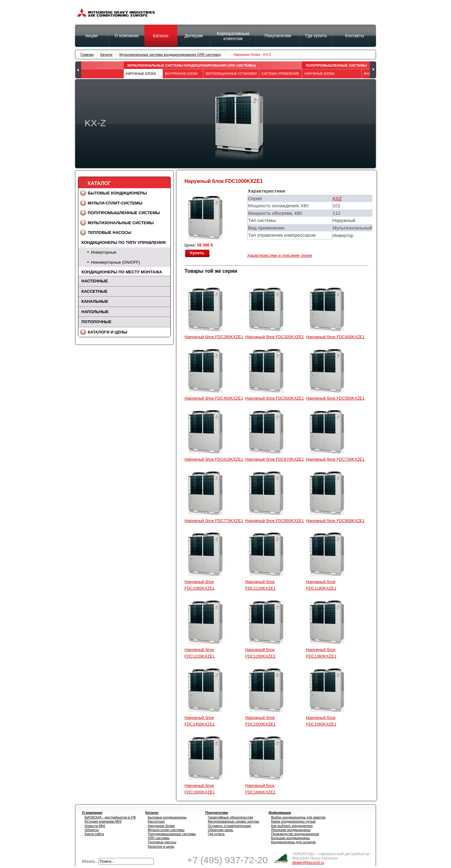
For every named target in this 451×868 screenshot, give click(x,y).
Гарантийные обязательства (230, 817)
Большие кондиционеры (290, 838)
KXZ (337, 198)
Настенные (95, 281)
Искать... (90, 861)
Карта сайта (94, 834)
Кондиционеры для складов (293, 842)
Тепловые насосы (109, 232)
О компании (126, 36)
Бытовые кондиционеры (117, 193)
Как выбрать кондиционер (292, 826)
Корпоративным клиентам (233, 36)
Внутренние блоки (181, 74)
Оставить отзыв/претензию (229, 826)
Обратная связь (220, 830)
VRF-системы (159, 838)
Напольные (95, 312)
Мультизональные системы (121, 223)
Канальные (95, 301)
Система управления (280, 74)
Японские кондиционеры (291, 830)
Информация (280, 813)
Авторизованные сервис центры (233, 821)
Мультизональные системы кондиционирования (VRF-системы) (170, 54)
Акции (91, 36)
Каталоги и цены (107, 332)
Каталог (161, 36)
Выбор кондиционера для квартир (298, 817)
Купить (197, 253)
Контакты (355, 36)
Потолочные (96, 322)
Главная (87, 54)
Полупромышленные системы (336, 65)
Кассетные (94, 291)
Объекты (92, 830)
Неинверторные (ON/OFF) (115, 262)
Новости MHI (95, 826)
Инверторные (104, 252)
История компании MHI (103, 821)
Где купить (216, 834)
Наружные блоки (161, 826)
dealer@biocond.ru (308, 863)
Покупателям (278, 36)
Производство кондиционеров (295, 834)
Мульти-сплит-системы (115, 203)
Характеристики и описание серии (280, 255)
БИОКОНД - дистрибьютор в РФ (110, 817)
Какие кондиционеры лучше (293, 821)
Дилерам (194, 36)
